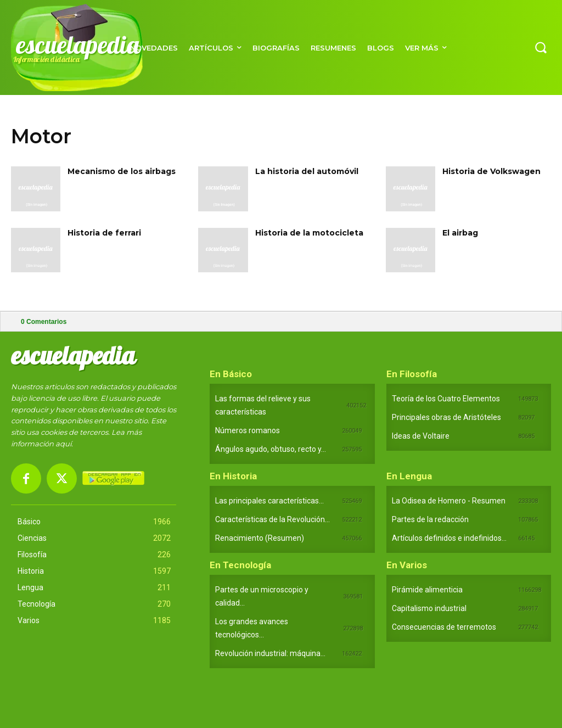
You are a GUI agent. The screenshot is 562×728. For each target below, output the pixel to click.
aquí (63, 444)
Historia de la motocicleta (309, 233)
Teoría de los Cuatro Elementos (446, 399)
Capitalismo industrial (429, 608)
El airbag (460, 233)
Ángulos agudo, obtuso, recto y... (271, 449)
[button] (541, 47)
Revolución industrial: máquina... (270, 653)
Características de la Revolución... (272, 519)
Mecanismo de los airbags (122, 171)
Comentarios (44, 322)
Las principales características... (269, 501)
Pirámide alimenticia (427, 590)
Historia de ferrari (104, 233)
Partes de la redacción (430, 519)
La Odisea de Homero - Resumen (449, 501)
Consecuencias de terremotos (444, 627)
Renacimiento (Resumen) (260, 538)
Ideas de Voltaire (421, 436)
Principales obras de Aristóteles (446, 417)
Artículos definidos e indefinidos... (449, 538)
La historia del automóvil (307, 171)
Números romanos (248, 430)
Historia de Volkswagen (491, 171)
